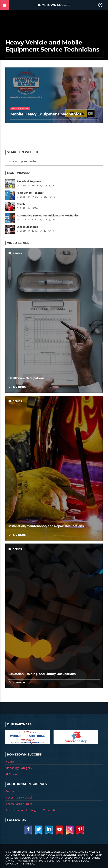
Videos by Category (19, 768)
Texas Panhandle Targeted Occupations (33, 810)
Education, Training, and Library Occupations (42, 674)
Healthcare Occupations (26, 378)
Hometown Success (54, 5)
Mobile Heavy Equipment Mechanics (46, 114)
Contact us (13, 791)
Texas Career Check (19, 804)
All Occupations (20, 109)
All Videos (12, 774)
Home (10, 761)
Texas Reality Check (19, 797)
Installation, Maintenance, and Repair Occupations (46, 526)
